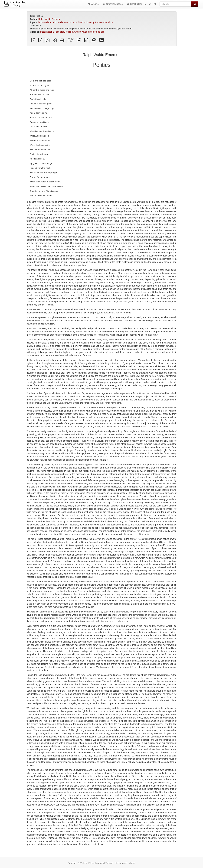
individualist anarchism (63, 22)
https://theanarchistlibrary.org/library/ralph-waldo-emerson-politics (72, 32)
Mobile (132, 863)
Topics (109, 863)
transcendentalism (104, 22)
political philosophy (85, 22)
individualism (44, 22)
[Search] (175, 4)
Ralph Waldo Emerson (49, 19)
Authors (100, 863)
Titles (92, 863)
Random (72, 863)
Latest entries (120, 863)
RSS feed (83, 863)
